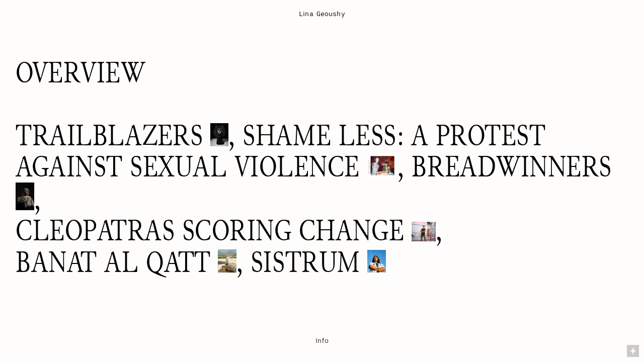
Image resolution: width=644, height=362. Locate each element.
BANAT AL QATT (113, 262)
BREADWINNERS (511, 167)
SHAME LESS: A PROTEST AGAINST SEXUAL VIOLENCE (280, 151)
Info (322, 340)
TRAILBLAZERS (109, 135)
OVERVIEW (80, 73)
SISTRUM (305, 262)
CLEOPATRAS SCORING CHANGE (210, 231)
